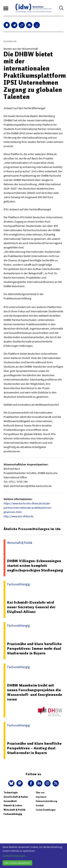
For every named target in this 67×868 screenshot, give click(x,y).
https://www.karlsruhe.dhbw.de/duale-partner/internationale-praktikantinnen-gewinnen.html (28, 508)
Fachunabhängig (13, 814)
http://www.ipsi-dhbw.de (18, 516)
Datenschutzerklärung (46, 801)
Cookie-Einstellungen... (15, 856)
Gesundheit (10, 801)
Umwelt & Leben (13, 805)
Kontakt (40, 805)
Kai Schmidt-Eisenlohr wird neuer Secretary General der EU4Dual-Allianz (31, 607)
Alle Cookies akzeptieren (17, 863)
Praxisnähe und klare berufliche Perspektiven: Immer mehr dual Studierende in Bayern (34, 648)
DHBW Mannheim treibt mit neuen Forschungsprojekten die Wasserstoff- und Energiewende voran (35, 692)
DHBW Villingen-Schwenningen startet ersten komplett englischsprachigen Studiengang (35, 566)
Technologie (11, 793)
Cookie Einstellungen (46, 810)
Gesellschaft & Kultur (16, 797)
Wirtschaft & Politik (14, 810)
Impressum (41, 797)
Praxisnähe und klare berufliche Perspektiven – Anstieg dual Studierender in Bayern (34, 748)
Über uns (40, 793)
